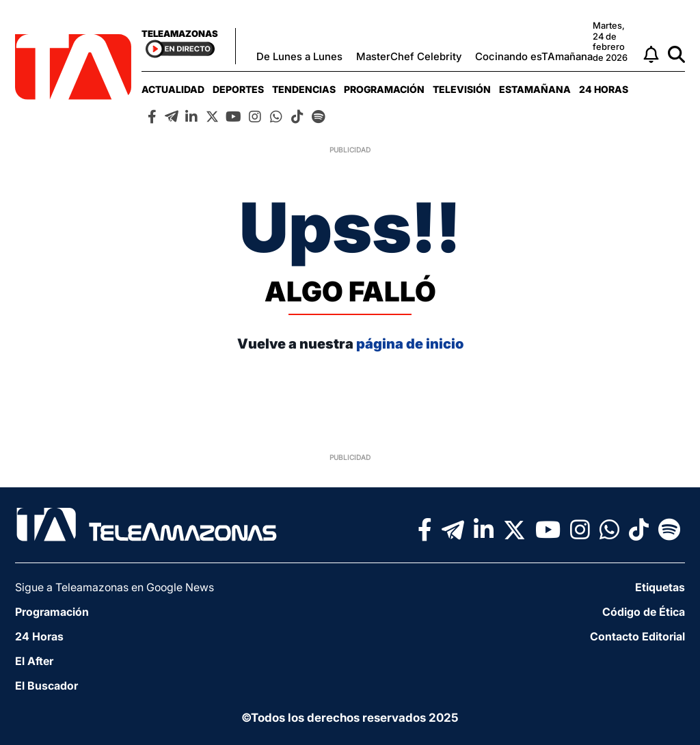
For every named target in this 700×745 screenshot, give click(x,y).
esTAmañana (535, 89)
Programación (384, 89)
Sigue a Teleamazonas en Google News (115, 587)
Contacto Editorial (637, 636)
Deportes (238, 89)
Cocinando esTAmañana (534, 56)
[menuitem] (173, 89)
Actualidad (173, 89)
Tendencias (304, 89)
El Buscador (46, 686)
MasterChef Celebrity (409, 56)
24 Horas (604, 89)
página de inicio (410, 344)
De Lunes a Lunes (299, 56)
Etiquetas (660, 587)
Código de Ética (644, 612)
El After (34, 661)
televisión (462, 89)
